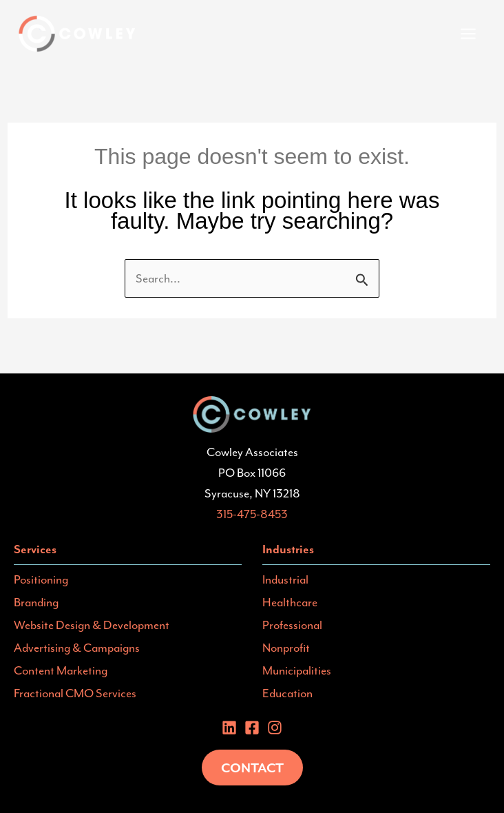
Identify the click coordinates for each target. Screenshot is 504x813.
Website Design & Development (92, 625)
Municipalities (297, 670)
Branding (36, 602)
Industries (288, 549)
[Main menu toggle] (468, 34)
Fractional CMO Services (75, 693)
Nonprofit (286, 648)
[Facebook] (252, 728)
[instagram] (275, 728)
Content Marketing (61, 670)
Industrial (285, 579)
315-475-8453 (252, 514)
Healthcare (290, 602)
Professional (292, 625)
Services (35, 549)
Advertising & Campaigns (77, 648)
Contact (252, 768)
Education (287, 693)
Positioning (41, 579)
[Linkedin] (229, 728)
